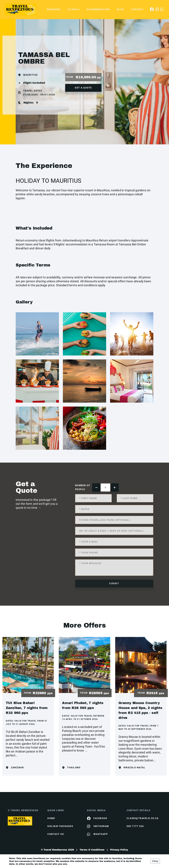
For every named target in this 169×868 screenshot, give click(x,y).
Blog (121, 9)
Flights (74, 9)
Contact (138, 9)
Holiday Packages (60, 826)
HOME (51, 818)
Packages (54, 9)
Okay (155, 861)
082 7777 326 (135, 826)
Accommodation (98, 9)
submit (114, 583)
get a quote (83, 88)
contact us (56, 834)
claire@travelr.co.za (143, 818)
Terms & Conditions (92, 850)
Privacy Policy (119, 850)
